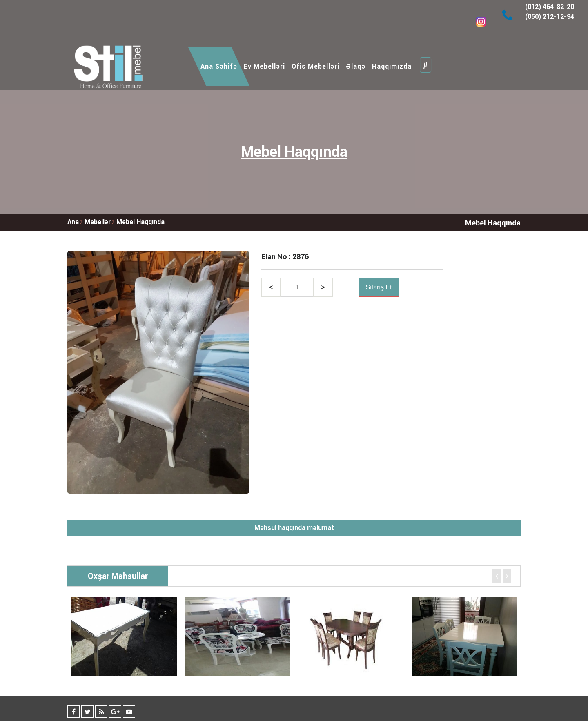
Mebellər (98, 222)
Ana (73, 222)
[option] (124, 637)
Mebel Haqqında (140, 222)
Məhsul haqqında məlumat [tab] (294, 528)
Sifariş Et (379, 287)
